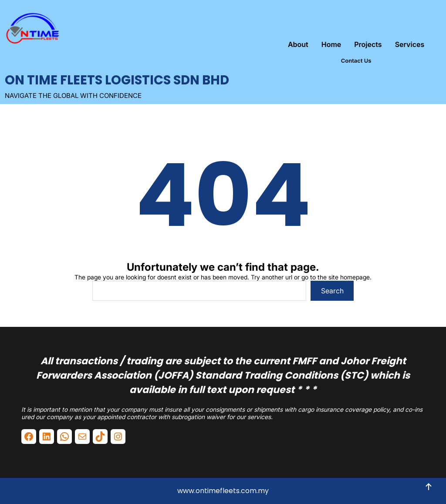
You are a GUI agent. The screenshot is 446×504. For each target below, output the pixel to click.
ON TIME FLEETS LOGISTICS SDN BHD (117, 80)
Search (332, 291)
